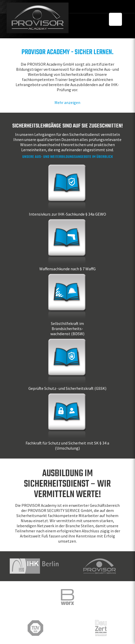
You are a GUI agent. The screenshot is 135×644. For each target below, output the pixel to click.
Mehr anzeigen (67, 102)
